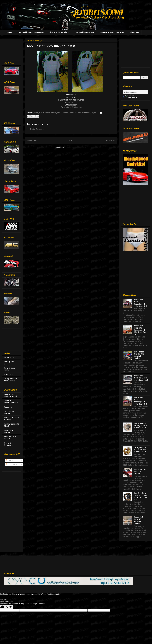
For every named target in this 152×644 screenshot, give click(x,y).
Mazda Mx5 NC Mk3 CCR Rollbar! (140, 471)
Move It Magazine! (9, 444)
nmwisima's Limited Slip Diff (11, 395)
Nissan (65, 113)
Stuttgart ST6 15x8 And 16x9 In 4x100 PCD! (140, 450)
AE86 (36, 113)
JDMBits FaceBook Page (11, 402)
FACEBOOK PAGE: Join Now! (112, 32)
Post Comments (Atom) (76, 147)
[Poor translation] (9, 607)
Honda (47, 113)
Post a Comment (37, 129)
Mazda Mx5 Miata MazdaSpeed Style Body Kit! (140, 303)
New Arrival (9, 368)
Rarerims (8, 407)
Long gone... (10, 362)
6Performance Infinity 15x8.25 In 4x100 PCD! (140, 426)
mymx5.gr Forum (9, 431)
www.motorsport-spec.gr (11, 419)
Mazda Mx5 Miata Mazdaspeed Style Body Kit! (140, 401)
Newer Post (33, 141)
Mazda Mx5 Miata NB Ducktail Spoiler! (138, 520)
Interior (54, 113)
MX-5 (59, 113)
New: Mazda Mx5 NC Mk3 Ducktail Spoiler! (139, 355)
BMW (41, 113)
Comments (11, 464)
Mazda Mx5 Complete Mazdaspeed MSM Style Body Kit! (141, 330)
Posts (9, 460)
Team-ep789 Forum (10, 412)
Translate (130, 97)
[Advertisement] (12, 48)
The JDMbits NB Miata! (84, 32)
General (8, 357)
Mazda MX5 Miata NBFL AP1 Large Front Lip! (141, 378)
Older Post (110, 141)
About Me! (134, 32)
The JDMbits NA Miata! (59, 32)
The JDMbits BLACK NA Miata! (30, 32)
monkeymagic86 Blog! (11, 425)
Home (9, 32)
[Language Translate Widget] (136, 92)
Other (71, 113)
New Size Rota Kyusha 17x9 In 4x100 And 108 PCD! (140, 496)
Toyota (94, 113)
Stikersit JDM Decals (10, 438)
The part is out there (82, 113)
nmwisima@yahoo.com (73, 107)
